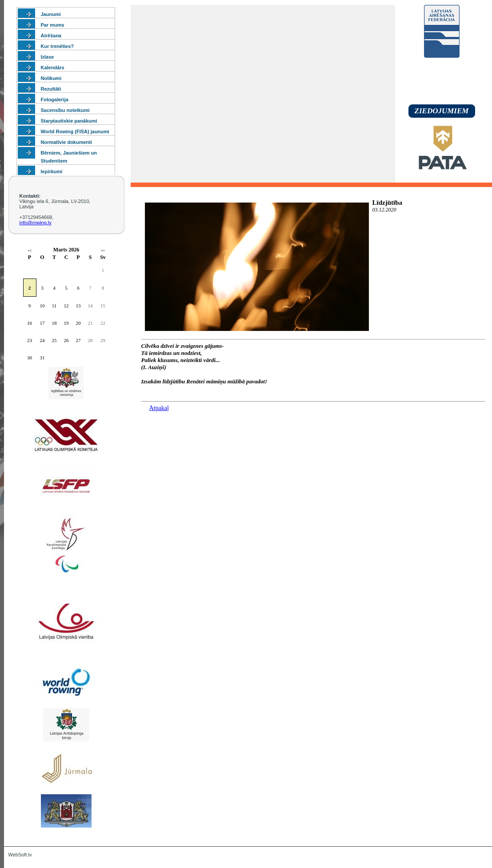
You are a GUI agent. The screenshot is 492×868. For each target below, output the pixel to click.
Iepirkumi (52, 171)
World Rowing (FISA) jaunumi (75, 131)
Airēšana (51, 36)
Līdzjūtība (388, 203)
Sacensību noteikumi (65, 110)
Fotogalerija (55, 100)
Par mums (53, 25)
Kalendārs (53, 68)
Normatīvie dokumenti (67, 142)
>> (103, 251)
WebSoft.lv (20, 855)
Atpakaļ (159, 408)
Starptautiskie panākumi (69, 121)
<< (30, 251)
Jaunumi (51, 14)
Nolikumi (51, 78)
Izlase (48, 57)
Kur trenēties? (58, 46)
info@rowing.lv (36, 223)
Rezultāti (51, 89)
